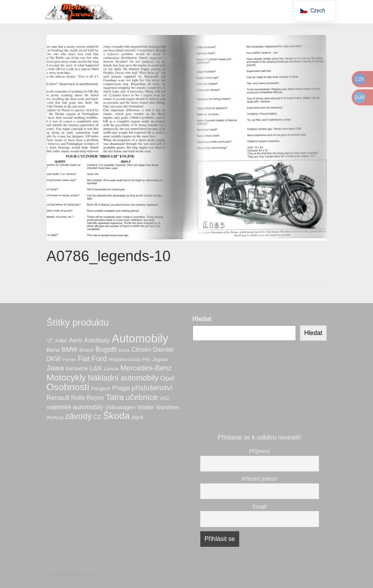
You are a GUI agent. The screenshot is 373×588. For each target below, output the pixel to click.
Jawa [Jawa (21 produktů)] (55, 368)
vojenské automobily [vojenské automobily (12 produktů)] (75, 407)
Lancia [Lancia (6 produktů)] (111, 369)
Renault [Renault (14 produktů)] (58, 398)
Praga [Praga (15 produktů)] (121, 388)
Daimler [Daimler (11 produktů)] (163, 350)
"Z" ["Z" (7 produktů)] (50, 341)
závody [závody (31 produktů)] (78, 416)
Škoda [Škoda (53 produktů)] (116, 416)
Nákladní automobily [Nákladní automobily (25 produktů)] (123, 378)
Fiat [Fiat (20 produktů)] (84, 359)
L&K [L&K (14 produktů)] (96, 368)
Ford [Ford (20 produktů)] (99, 359)
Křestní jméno (260, 479)
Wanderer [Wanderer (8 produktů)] (168, 407)
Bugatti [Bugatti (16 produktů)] (106, 349)
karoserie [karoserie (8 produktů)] (77, 368)
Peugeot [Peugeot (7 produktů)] (101, 388)
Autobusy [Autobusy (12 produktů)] (97, 340)
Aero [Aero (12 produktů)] (75, 340)
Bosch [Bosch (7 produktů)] (87, 350)
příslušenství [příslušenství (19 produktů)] (152, 388)
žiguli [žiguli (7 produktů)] (137, 417)
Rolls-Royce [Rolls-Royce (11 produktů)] (88, 398)
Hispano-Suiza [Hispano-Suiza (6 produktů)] (124, 359)
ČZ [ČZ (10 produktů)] (97, 417)
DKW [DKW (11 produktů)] (54, 359)
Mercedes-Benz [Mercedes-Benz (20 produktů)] (146, 368)
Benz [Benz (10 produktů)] (53, 350)
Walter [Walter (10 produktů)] (146, 407)
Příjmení (259, 451)
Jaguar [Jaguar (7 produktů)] (160, 359)
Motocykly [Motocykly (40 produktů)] (66, 377)
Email (259, 507)
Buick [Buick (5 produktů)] (124, 350)
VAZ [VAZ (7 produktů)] (164, 398)
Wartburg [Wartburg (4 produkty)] (55, 417)
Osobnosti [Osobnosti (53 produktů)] (68, 387)
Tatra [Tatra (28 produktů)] (115, 397)
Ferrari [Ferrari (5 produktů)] (69, 359)
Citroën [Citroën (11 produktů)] (141, 350)
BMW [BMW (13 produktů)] (70, 350)
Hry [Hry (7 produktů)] (146, 359)
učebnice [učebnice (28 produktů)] (142, 397)
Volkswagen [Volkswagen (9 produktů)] (120, 407)
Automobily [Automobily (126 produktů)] (140, 338)
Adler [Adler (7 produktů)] (61, 341)
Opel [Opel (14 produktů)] (167, 378)
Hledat (202, 319)
